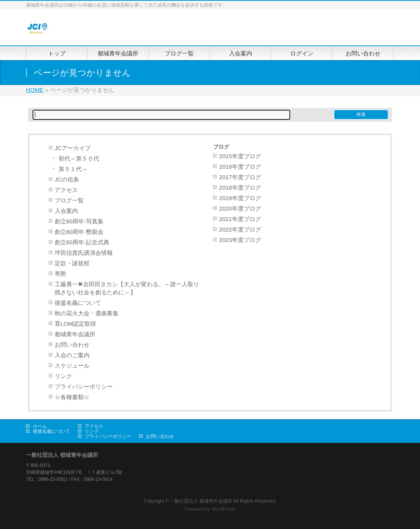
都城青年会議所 (75, 334)
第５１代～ (73, 169)
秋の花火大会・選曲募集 (87, 313)
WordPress (223, 509)
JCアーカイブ (73, 148)
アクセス (66, 190)
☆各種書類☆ (72, 397)
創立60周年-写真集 (79, 221)
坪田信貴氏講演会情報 (84, 253)
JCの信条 (67, 179)
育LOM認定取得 (76, 324)
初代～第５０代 (79, 158)
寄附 (60, 274)
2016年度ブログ (240, 167)
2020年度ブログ (240, 208)
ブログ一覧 (69, 200)
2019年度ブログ (240, 198)
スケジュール (72, 366)
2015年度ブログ (240, 156)
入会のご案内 (72, 355)
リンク (63, 376)
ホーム (40, 426)
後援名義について (78, 303)
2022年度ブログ (240, 229)
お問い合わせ (72, 345)
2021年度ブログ (240, 219)
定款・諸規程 (72, 263)
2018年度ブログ (240, 188)
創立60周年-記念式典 (82, 242)
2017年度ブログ (240, 177)
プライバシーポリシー (84, 386)
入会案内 (66, 211)
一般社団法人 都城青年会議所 (201, 501)
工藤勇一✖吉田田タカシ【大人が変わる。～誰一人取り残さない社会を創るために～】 (127, 288)
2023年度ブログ (240, 240)
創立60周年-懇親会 (79, 232)
